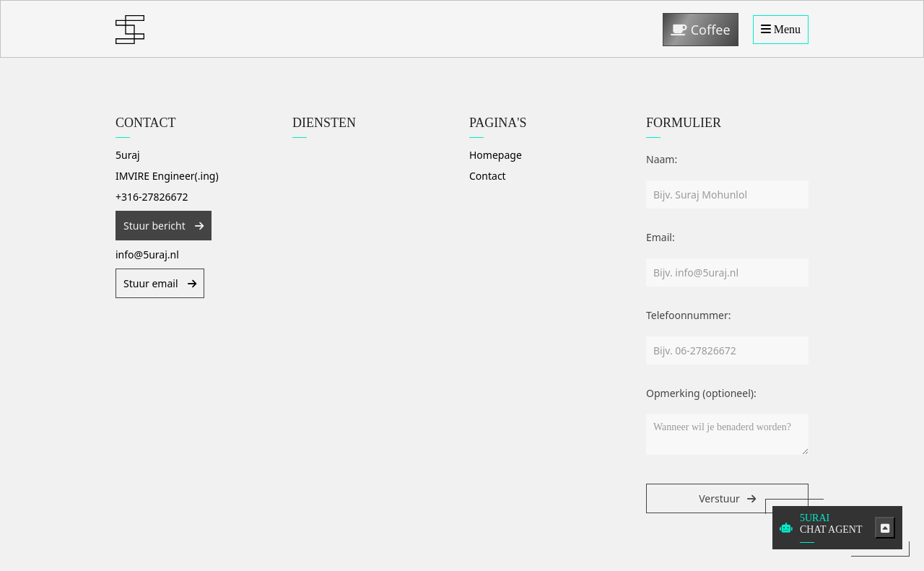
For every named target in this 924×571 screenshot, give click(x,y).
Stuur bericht (156, 226)
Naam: (662, 159)
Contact (488, 176)
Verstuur (719, 498)
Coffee (701, 30)
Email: (661, 237)
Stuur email (152, 283)
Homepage (496, 155)
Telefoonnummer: (689, 315)
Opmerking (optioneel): (701, 393)
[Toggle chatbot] (885, 528)
